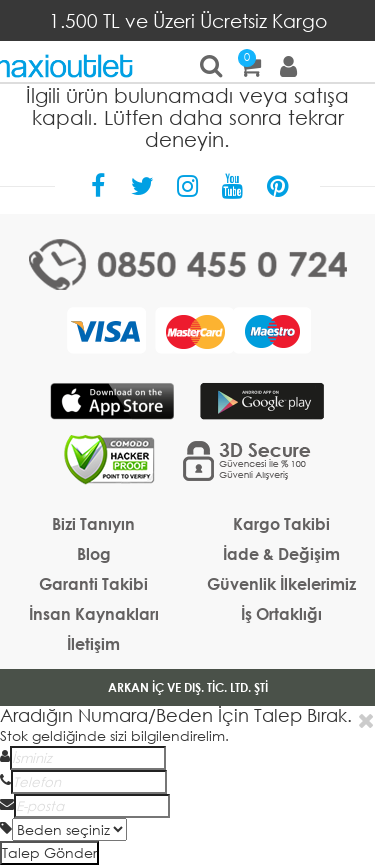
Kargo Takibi (281, 523)
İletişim (93, 643)
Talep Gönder (49, 852)
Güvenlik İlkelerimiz (281, 583)
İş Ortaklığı (281, 613)
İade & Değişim (281, 553)
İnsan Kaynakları (94, 613)
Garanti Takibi (93, 583)
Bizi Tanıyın (93, 523)
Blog (94, 553)
